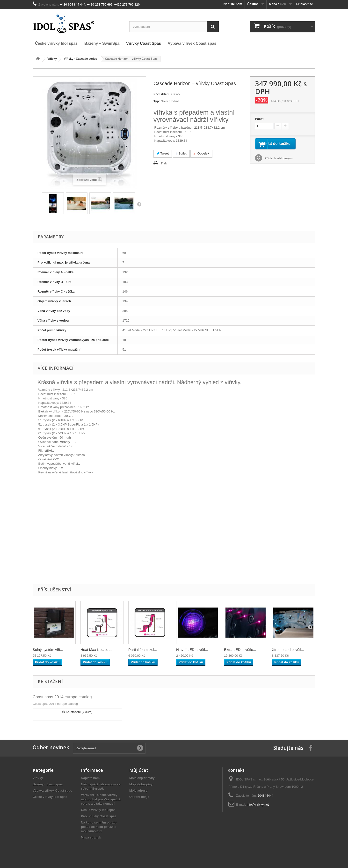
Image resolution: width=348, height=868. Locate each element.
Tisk (164, 163)
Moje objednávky (142, 778)
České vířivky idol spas (98, 810)
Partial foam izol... (143, 650)
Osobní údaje (139, 797)
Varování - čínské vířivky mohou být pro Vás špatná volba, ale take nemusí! (101, 799)
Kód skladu (162, 94)
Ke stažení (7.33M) (77, 712)
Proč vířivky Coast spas (99, 816)
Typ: (157, 101)
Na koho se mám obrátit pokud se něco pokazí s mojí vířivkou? (99, 827)
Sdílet (181, 153)
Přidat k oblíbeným (278, 165)
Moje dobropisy (141, 784)
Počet (259, 119)
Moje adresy (138, 791)
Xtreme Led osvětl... (288, 650)
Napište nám (233, 4)
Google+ (201, 153)
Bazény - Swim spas (48, 784)
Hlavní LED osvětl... (192, 650)
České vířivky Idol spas (50, 797)
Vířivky (38, 778)
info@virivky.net (258, 805)
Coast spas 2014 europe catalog (62, 697)
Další (139, 204)
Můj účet (139, 770)
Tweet (163, 153)
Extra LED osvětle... (240, 650)
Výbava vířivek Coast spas (52, 791)
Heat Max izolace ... (96, 650)
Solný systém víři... (48, 650)
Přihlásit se (305, 4)
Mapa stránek (91, 837)
